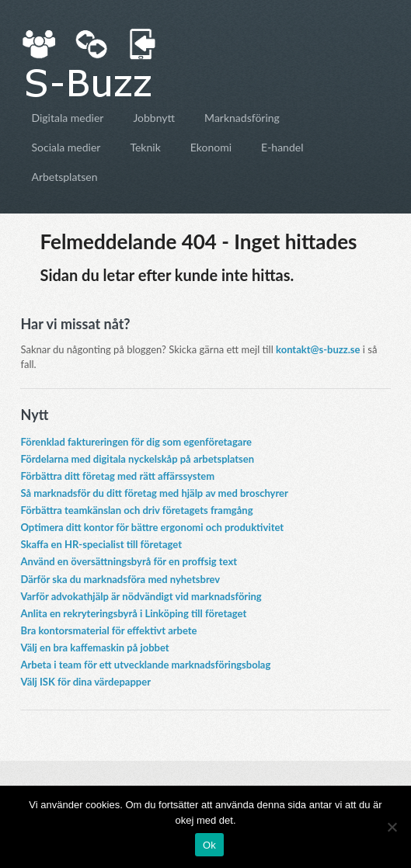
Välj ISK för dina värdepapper (85, 682)
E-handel (282, 147)
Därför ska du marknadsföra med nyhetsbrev (120, 579)
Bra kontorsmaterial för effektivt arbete (108, 630)
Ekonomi (211, 147)
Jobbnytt (154, 118)
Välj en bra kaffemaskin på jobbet (94, 648)
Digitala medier (67, 118)
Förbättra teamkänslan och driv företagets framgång (136, 510)
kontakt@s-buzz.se (318, 349)
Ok (209, 845)
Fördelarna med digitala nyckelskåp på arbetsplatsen (137, 459)
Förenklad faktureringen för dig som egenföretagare (136, 442)
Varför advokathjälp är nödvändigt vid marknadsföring (141, 596)
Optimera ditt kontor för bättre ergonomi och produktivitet (152, 527)
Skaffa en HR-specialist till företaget (101, 544)
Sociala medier (66, 147)
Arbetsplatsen (64, 177)
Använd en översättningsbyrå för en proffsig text (129, 561)
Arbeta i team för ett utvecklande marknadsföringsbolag (145, 665)
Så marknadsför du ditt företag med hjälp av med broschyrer (154, 493)
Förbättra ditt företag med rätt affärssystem (117, 476)
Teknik (145, 147)
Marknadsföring (242, 118)
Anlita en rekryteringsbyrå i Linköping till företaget (133, 613)
